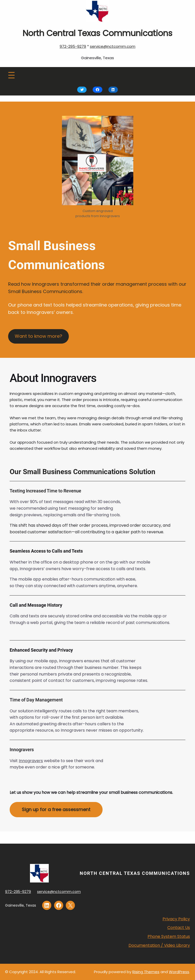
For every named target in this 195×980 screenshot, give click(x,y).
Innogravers (31, 761)
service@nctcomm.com (113, 46)
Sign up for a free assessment (56, 809)
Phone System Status (169, 936)
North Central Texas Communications (135, 873)
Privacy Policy (176, 919)
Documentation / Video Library (159, 945)
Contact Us (179, 928)
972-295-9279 (73, 46)
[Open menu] (11, 75)
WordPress (179, 972)
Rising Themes (146, 972)
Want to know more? (38, 336)
